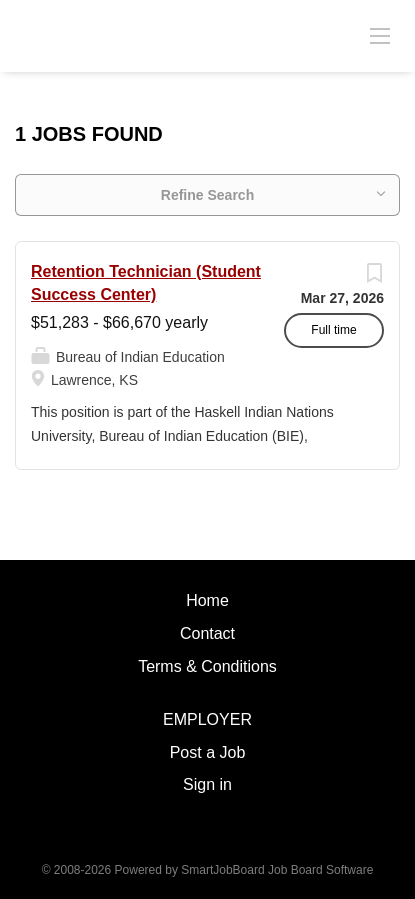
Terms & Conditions (207, 666)
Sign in (207, 784)
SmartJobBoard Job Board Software (277, 870)
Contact (207, 633)
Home (207, 600)
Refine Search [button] (207, 195)
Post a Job (208, 752)
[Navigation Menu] (380, 35)
